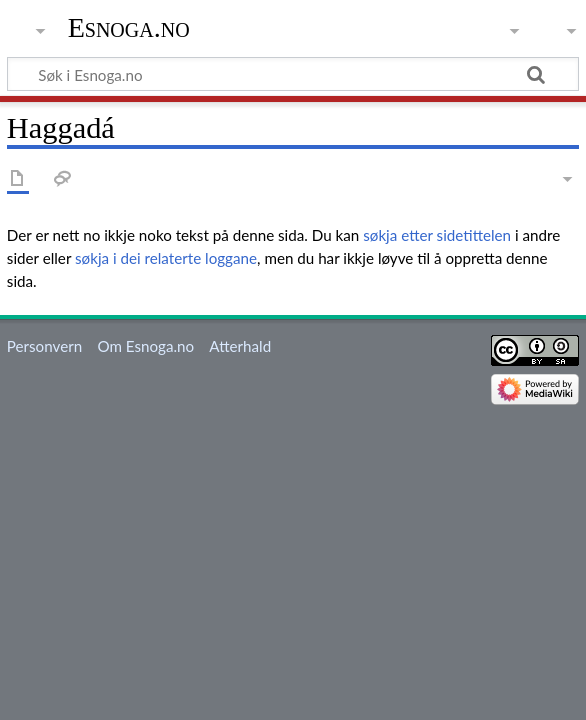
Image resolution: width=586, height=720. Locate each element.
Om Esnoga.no (145, 346)
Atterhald (240, 346)
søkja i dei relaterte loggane (166, 258)
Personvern (44, 346)
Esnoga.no (129, 27)
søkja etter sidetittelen (437, 235)
